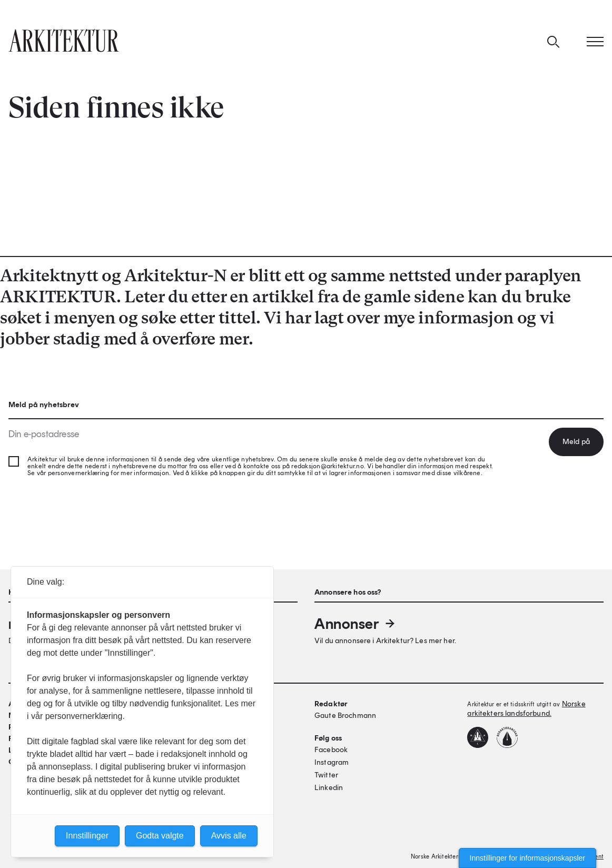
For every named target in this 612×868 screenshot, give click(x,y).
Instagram (332, 762)
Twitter (326, 775)
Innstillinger (87, 836)
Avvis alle (229, 836)
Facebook (331, 750)
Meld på (576, 442)
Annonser (356, 624)
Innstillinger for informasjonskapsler (527, 858)
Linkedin (329, 788)
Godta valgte (160, 836)
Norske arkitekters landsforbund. (526, 709)
